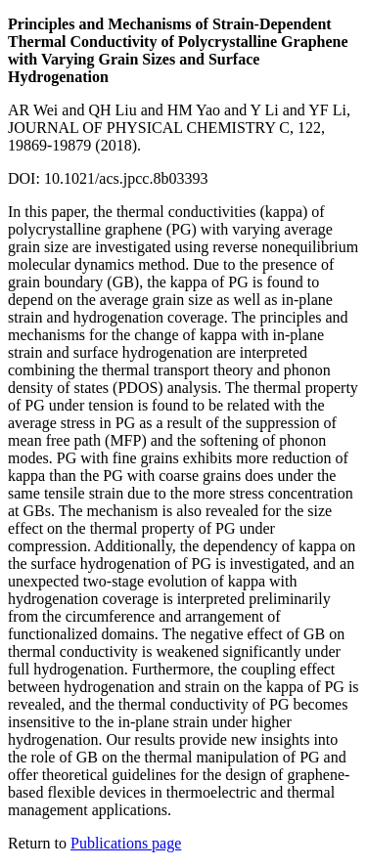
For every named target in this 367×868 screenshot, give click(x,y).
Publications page (126, 843)
